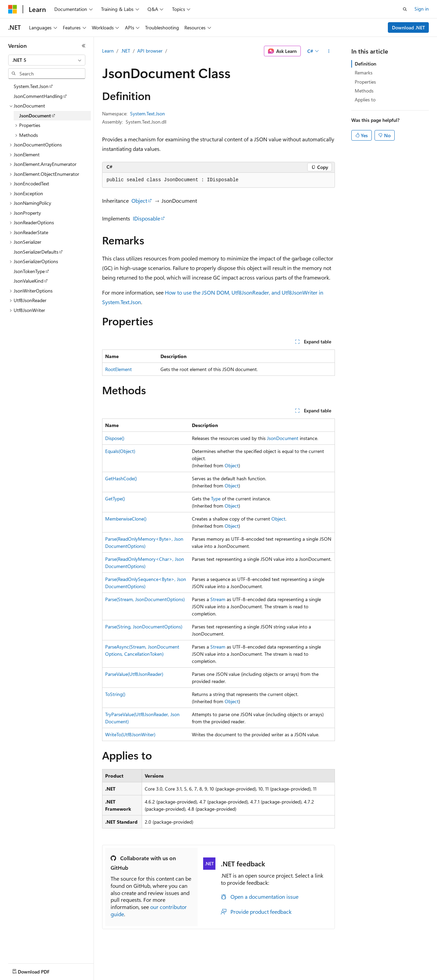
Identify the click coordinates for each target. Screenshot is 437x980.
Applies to (365, 100)
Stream (218, 599)
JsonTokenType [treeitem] (29, 271)
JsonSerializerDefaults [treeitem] (36, 252)
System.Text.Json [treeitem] (31, 86)
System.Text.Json (147, 113)
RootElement (118, 369)
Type (216, 499)
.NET (125, 51)
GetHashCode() (121, 478)
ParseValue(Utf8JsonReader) (134, 674)
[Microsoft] (13, 9)
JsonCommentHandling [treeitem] (38, 96)
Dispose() (115, 438)
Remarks (364, 73)
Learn (108, 51)
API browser (150, 51)
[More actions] (329, 51)
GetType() (115, 499)
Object (139, 201)
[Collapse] (84, 46)
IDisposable (146, 218)
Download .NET (408, 27)
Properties (365, 82)
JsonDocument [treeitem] (35, 116)
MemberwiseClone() (126, 519)
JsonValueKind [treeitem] (29, 281)
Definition (365, 64)
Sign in (422, 9)
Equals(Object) (120, 451)
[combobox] (47, 60)
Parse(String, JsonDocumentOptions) (144, 627)
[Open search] (405, 9)
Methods (364, 91)
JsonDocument (283, 438)
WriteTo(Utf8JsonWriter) (130, 734)
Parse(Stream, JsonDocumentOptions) (145, 599)
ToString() (115, 694)
